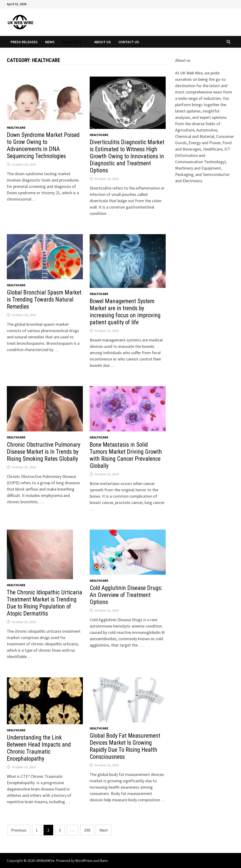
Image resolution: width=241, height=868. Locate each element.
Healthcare (16, 128)
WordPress (84, 860)
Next (104, 830)
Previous (19, 830)
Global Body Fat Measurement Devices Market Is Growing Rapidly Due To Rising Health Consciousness (125, 746)
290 (87, 830)
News (50, 42)
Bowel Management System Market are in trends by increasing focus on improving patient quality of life (125, 312)
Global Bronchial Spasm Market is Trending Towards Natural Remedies (44, 300)
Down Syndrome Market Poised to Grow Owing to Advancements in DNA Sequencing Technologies (43, 145)
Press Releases (24, 42)
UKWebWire (45, 860)
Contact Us (129, 42)
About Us (102, 42)
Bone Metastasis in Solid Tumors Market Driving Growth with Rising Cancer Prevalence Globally (126, 455)
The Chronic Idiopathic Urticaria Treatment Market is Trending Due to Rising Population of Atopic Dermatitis (44, 603)
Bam (104, 860)
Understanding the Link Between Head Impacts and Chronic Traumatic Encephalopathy (39, 748)
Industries (72, 42)
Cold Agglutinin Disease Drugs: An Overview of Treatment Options (126, 595)
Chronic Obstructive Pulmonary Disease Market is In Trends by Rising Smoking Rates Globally (44, 452)
